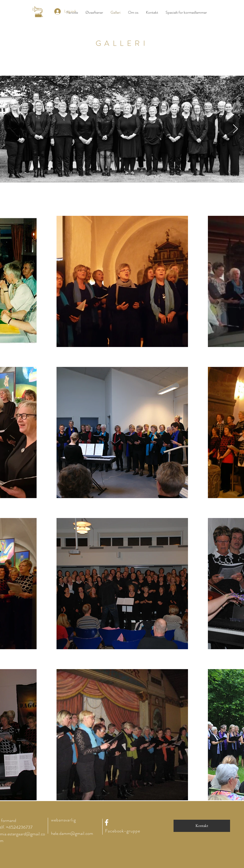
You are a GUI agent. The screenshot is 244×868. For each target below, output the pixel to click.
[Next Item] (235, 129)
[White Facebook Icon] (107, 822)
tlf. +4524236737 (16, 827)
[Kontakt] (202, 826)
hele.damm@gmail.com (72, 833)
